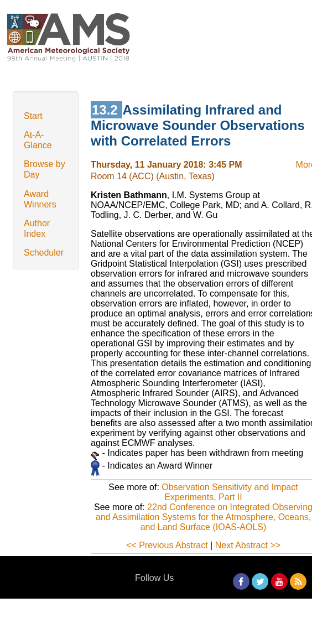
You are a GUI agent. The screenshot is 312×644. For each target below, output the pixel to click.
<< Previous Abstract (167, 545)
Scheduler (44, 253)
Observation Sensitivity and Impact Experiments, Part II (230, 492)
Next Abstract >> (248, 545)
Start (33, 116)
